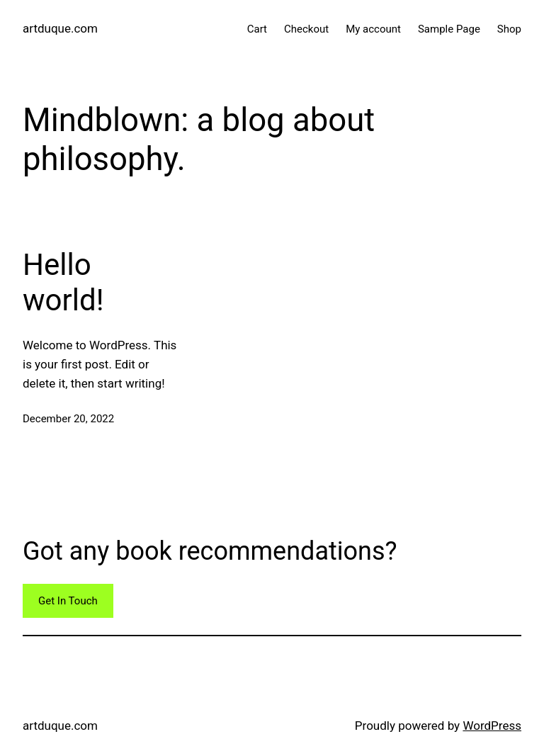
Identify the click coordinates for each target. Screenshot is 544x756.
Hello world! (63, 282)
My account (373, 29)
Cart (257, 29)
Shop (509, 29)
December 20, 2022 (68, 419)
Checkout (306, 29)
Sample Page (449, 29)
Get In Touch (68, 601)
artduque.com (60, 28)
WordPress (492, 726)
